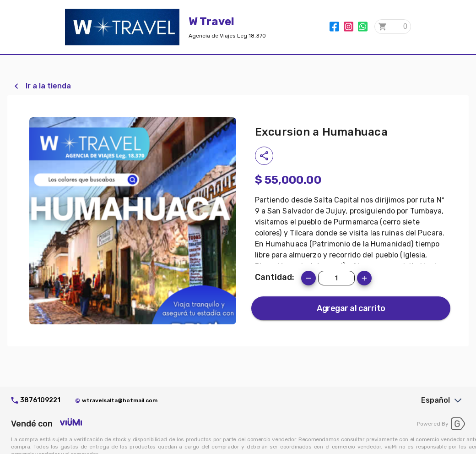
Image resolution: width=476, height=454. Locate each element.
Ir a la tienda (48, 86)
